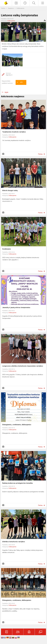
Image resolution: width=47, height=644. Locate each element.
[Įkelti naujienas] (16, 3)
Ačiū (20, 82)
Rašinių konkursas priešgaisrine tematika (17, 483)
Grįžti (6, 92)
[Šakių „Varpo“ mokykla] (6, 3)
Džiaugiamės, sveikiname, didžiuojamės (17, 425)
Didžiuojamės (20, 8)
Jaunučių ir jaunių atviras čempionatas (16, 307)
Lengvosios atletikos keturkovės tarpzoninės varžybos (23, 366)
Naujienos (11, 8)
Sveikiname (7, 249)
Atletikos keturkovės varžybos (14, 542)
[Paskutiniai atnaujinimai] (25, 3)
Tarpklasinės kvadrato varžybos (14, 132)
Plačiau (40, 154)
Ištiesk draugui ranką (10, 190)
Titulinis (3, 8)
